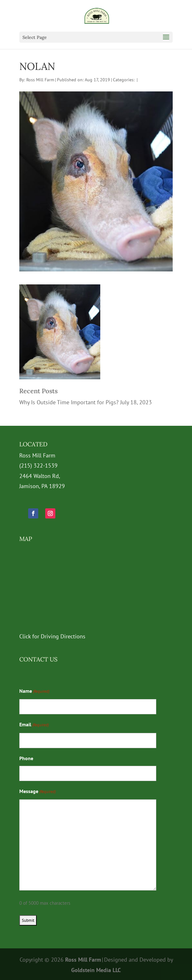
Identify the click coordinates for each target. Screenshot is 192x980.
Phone (26, 758)
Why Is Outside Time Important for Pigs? (69, 402)
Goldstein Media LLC (96, 970)
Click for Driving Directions (52, 636)
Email (34, 725)
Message (37, 792)
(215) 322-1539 (38, 465)
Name (34, 692)
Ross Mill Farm (40, 80)
